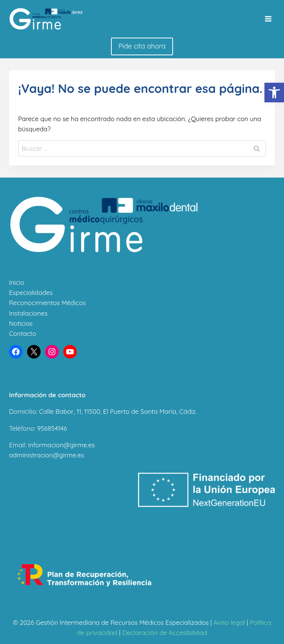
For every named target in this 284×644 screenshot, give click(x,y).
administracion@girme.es (46, 455)
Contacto (23, 333)
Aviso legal (229, 622)
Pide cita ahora (142, 46)
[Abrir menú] (268, 19)
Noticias (21, 323)
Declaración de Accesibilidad (165, 633)
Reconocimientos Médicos (47, 303)
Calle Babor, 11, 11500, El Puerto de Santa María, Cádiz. (118, 411)
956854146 (52, 428)
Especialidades (31, 292)
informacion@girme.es (62, 445)
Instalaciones (28, 313)
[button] (274, 93)
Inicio (17, 282)
